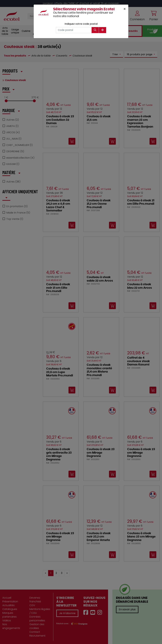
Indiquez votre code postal (81, 24)
